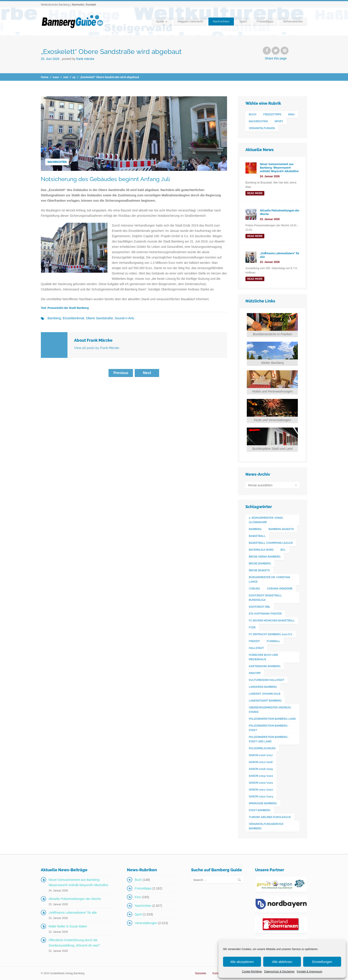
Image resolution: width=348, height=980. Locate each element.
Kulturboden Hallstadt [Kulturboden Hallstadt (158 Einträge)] (267, 680)
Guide (160, 21)
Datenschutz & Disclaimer (279, 972)
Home (45, 77)
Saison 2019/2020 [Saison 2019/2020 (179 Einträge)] (261, 776)
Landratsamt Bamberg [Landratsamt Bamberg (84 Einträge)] (265, 701)
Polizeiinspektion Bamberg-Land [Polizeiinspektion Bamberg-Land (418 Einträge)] (272, 719)
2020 (56, 77)
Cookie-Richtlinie (252, 972)
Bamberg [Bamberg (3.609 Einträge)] (255, 529)
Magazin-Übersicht (190, 21)
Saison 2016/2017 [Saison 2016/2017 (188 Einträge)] (261, 755)
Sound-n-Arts (120, 318)
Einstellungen (322, 962)
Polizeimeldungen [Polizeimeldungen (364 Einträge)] (262, 748)
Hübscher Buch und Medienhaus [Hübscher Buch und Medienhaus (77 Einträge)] (263, 657)
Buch (138, 880)
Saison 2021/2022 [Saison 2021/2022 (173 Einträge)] (261, 790)
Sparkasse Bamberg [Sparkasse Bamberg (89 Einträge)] (263, 803)
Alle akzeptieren (242, 962)
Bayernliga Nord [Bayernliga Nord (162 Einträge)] (261, 550)
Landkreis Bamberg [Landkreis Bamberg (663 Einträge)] (263, 687)
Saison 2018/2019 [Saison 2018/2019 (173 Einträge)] (261, 769)
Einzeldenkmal (72, 318)
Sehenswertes (293, 21)
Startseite (78, 5)
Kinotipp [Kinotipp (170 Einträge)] (255, 673)
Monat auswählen (260, 485)
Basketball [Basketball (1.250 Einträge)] (257, 536)
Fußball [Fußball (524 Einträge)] (273, 641)
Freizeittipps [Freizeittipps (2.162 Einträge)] (272, 114)
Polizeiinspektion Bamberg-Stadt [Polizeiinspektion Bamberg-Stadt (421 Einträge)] (269, 728)
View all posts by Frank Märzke (97, 348)
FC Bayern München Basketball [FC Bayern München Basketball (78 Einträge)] (272, 621)
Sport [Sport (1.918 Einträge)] (279, 121)
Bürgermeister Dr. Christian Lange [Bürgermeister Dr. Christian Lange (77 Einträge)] (269, 580)
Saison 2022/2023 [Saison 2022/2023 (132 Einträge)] (261, 797)
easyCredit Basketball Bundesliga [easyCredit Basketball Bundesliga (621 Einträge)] (265, 598)
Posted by (78, 59)
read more (255, 193)
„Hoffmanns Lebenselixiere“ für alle (73, 913)
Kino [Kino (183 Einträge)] (291, 114)
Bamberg (54, 318)
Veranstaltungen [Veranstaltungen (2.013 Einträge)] (262, 128)
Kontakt (91, 5)
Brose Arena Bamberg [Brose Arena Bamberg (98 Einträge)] (265, 557)
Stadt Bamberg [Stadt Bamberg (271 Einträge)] (260, 810)
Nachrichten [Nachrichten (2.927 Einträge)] (258, 121)
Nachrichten (221, 21)
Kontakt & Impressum (309, 972)
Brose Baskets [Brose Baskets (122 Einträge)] (259, 570)
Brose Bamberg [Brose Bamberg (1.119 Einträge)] (260, 564)
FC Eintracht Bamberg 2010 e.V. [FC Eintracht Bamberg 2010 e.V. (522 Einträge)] (271, 634)
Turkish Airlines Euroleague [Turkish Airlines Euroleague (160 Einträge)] (270, 817)
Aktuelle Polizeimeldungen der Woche (75, 899)
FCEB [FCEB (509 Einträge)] (252, 627)
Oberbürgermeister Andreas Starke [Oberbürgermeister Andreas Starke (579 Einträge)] (270, 710)
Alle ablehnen (282, 962)
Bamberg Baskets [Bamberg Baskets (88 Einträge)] (281, 529)
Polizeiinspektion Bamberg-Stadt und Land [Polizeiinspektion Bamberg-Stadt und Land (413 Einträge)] (269, 739)
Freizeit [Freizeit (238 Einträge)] (254, 641)
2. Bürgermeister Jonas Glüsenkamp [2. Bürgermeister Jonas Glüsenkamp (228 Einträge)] (266, 520)
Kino (138, 897)
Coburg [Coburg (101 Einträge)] (254, 589)
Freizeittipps (265, 21)
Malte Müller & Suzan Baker (68, 926)
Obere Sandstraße (96, 318)
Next (147, 373)
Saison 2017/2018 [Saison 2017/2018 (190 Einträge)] (261, 762)
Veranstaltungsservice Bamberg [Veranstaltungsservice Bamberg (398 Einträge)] (266, 826)
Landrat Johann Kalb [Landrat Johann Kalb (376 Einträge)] (265, 694)
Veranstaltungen (146, 923)
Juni (66, 77)
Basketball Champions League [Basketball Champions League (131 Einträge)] (271, 543)
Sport (243, 21)
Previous (121, 373)
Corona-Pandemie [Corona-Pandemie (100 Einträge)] (280, 589)
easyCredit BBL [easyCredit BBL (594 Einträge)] (260, 607)
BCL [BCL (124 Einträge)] (283, 550)
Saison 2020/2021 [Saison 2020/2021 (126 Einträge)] (261, 783)
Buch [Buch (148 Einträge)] (253, 114)
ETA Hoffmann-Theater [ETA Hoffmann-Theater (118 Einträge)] (265, 614)
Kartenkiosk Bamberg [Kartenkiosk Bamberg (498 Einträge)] (265, 666)
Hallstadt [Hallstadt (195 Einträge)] (256, 648)
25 (74, 77)
